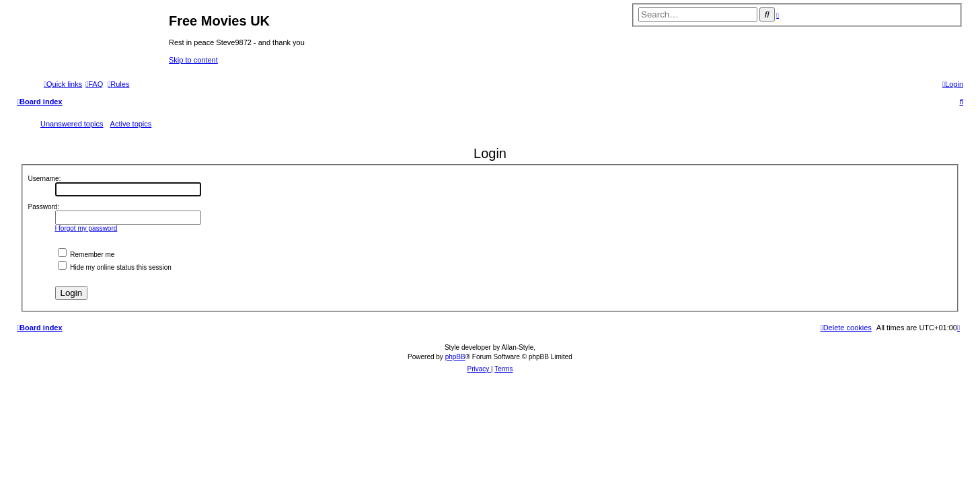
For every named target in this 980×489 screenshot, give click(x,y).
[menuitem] (94, 84)
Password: (44, 207)
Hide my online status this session (115, 267)
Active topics (131, 124)
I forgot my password (86, 228)
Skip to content (193, 60)
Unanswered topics (72, 124)
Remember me (86, 255)
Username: (45, 179)
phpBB (455, 357)
